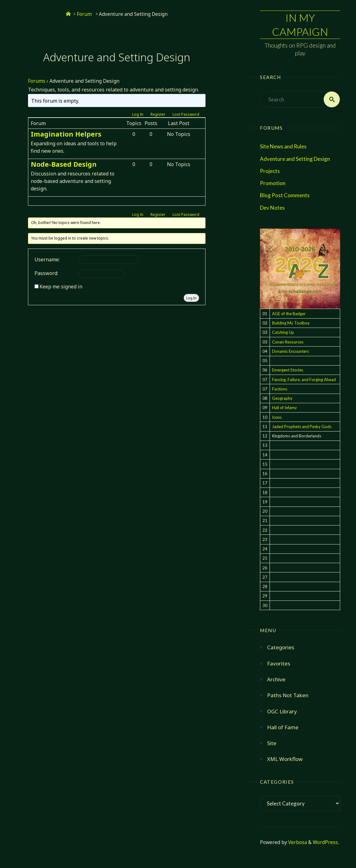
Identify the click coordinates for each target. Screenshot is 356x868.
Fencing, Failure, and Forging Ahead (304, 380)
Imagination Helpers (66, 134)
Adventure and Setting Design (295, 159)
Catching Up (283, 332)
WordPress (325, 842)
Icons (277, 417)
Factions (280, 389)
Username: (47, 259)
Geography (282, 398)
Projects (270, 171)
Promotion (273, 183)
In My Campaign (300, 24)
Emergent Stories (288, 370)
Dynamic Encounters (291, 351)
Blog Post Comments (285, 195)
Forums (37, 81)
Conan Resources (288, 342)
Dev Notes (272, 208)
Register (158, 114)
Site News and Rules (283, 146)
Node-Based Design (64, 164)
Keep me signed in (61, 287)
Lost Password (186, 114)
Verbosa (297, 842)
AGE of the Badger (289, 314)
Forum (84, 14)
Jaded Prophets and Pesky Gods (302, 427)
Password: (46, 273)
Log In (138, 114)
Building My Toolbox (291, 323)
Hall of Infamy (284, 408)
